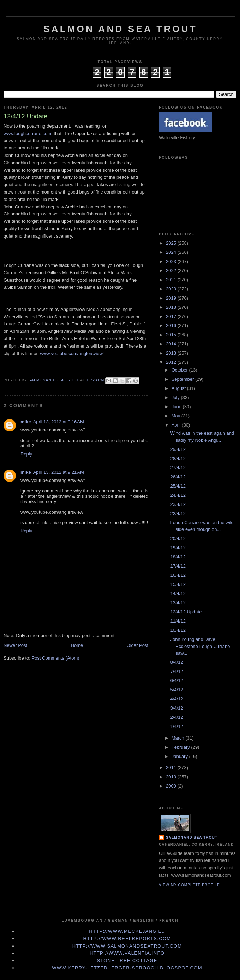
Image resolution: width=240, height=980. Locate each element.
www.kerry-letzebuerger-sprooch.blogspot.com (127, 968)
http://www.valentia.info (127, 953)
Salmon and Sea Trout (120, 29)
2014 (172, 344)
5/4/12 (176, 690)
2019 (172, 298)
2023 (172, 261)
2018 (172, 307)
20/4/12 (178, 538)
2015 (172, 335)
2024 (172, 252)
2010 (172, 777)
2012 (172, 362)
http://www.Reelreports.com (127, 939)
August (179, 388)
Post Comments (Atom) (56, 658)
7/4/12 (176, 671)
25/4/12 (178, 486)
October (180, 370)
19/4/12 (178, 548)
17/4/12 (178, 566)
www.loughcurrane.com (27, 133)
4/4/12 (176, 699)
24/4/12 (178, 495)
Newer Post (15, 645)
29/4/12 (178, 449)
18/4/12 (178, 557)
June (177, 407)
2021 (172, 280)
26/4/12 (178, 477)
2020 (172, 289)
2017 (172, 316)
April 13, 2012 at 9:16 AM (59, 422)
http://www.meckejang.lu (127, 931)
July (176, 397)
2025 (172, 243)
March (179, 738)
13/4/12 (178, 603)
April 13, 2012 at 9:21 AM (59, 472)
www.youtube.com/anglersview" (72, 353)
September (183, 379)
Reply (26, 454)
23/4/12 (178, 504)
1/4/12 (176, 726)
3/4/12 (176, 708)
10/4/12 (178, 630)
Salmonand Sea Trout (192, 837)
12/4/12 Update (186, 612)
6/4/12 (176, 681)
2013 (172, 353)
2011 (172, 768)
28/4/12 (178, 458)
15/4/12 (178, 584)
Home (77, 645)
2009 (172, 786)
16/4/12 (178, 575)
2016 (172, 326)
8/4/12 (176, 662)
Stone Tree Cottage (127, 960)
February (181, 747)
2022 (172, 271)
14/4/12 (178, 593)
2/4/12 (176, 717)
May (176, 416)
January (180, 756)
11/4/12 (178, 621)
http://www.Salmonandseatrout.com (127, 946)
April (177, 425)
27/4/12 (178, 468)
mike (26, 422)
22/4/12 (178, 513)
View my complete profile (189, 885)
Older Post (137, 645)
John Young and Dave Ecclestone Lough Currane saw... (200, 646)
